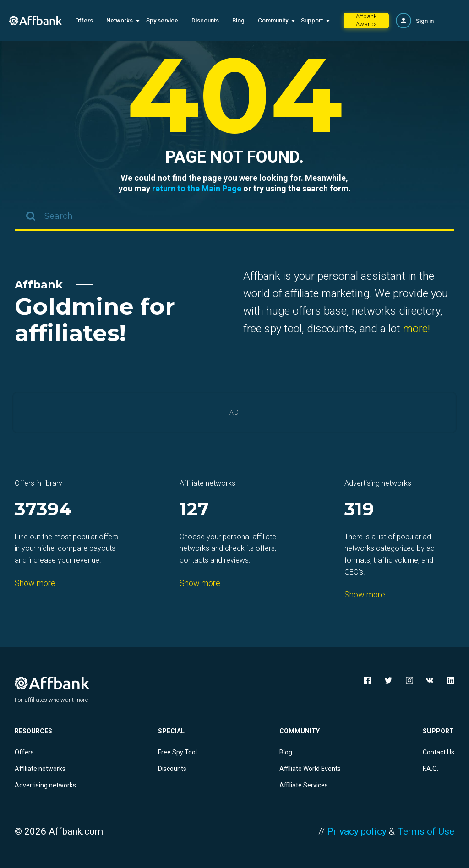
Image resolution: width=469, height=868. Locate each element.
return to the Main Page (197, 188)
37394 (43, 510)
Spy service (162, 20)
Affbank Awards (366, 20)
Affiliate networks (40, 769)
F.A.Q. (431, 769)
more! (417, 329)
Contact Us (439, 752)
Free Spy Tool (177, 752)
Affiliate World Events (310, 769)
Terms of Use (426, 831)
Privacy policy (357, 831)
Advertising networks (45, 785)
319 (359, 510)
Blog (238, 20)
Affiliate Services (304, 785)
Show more (35, 583)
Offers (84, 20)
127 (194, 510)
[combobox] (234, 217)
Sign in (425, 21)
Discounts (205, 20)
